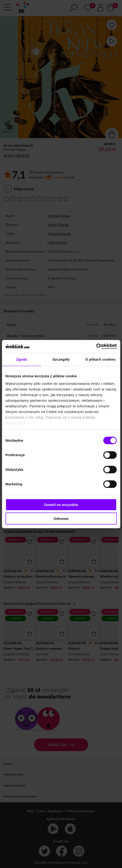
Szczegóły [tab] (61, 359)
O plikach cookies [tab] (100, 359)
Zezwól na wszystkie (61, 505)
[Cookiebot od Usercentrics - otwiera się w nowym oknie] (96, 347)
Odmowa (61, 519)
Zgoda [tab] (22, 359)
